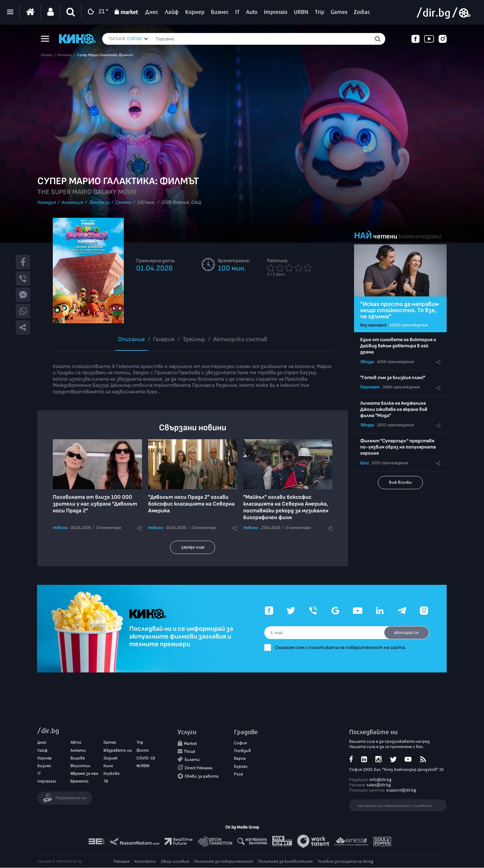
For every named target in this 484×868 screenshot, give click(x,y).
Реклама (121, 862)
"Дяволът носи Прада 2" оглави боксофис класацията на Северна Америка (191, 504)
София (240, 743)
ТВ (106, 781)
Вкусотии (80, 766)
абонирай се (406, 632)
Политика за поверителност (223, 862)
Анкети (78, 750)
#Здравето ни (118, 750)
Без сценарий (373, 325)
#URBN (143, 766)
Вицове (78, 758)
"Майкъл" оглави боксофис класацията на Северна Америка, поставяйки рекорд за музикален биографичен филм (286, 507)
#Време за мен (84, 774)
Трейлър (194, 339)
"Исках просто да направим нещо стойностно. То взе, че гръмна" (400, 310)
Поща (190, 752)
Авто (76, 743)
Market (190, 744)
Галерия (164, 339)
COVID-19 (146, 758)
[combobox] (138, 39)
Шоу (365, 463)
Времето (79, 781)
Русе (238, 774)
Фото (143, 750)
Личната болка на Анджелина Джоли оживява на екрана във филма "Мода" (394, 409)
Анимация (72, 203)
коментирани (420, 236)
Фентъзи (99, 203)
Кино (108, 766)
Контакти (145, 862)
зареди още (193, 547)
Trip (140, 743)
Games (110, 743)
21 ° (96, 12)
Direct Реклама (198, 768)
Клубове (111, 774)
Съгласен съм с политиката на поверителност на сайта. (344, 648)
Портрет (370, 387)
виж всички (400, 482)
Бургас (241, 766)
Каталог (65, 55)
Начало (46, 55)
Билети (192, 760)
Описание (131, 339)
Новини (60, 528)
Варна (240, 759)
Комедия (47, 203)
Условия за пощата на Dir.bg (345, 862)
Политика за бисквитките (285, 862)
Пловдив (242, 751)
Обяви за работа (202, 777)
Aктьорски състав (240, 339)
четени (385, 236)
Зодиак (111, 758)
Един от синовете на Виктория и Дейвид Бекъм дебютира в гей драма (398, 346)
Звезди (367, 362)
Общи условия (175, 862)
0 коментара (108, 528)
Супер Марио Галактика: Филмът (105, 55)
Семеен (123, 203)
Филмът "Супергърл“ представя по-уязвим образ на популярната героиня (398, 447)
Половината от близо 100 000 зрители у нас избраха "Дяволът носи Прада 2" (95, 504)
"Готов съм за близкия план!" (393, 378)
